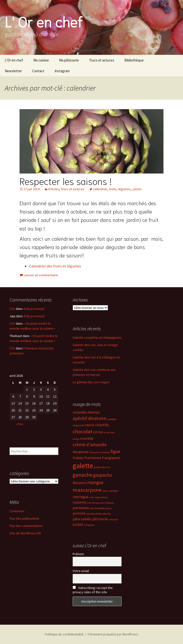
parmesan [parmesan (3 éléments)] (81, 508)
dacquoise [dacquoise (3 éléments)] (81, 452)
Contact (38, 71)
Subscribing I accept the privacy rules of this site (93, 590)
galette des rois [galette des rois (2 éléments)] (102, 467)
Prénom (78, 554)
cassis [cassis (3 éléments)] (90, 425)
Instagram (62, 71)
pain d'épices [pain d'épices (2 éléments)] (107, 503)
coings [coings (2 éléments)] (76, 439)
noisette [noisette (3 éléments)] (79, 502)
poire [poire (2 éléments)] (109, 508)
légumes (124, 189)
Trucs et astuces (102, 60)
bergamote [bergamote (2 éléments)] (78, 425)
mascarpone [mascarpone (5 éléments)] (87, 490)
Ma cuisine (41, 60)
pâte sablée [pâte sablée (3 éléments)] (82, 519)
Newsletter (13, 71)
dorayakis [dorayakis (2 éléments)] (95, 452)
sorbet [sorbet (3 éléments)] (78, 524)
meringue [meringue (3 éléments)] (81, 497)
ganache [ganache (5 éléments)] (83, 475)
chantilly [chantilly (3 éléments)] (102, 425)
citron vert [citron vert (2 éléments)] (109, 432)
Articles (54, 189)
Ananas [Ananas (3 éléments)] (94, 412)
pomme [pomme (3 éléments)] (79, 513)
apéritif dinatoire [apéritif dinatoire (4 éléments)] (89, 418)
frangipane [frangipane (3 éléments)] (111, 458)
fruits (113, 189)
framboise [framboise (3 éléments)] (93, 458)
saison (137, 189)
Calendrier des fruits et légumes (55, 266)
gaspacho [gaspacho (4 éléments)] (103, 475)
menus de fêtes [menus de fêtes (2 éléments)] (110, 491)
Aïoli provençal (34, 309)
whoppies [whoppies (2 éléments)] (89, 525)
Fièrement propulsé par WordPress (113, 634)
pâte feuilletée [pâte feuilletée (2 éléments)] (94, 514)
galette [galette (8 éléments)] (83, 466)
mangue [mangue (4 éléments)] (95, 482)
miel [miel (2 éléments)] (91, 497)
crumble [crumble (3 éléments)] (87, 438)
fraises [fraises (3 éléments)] (78, 458)
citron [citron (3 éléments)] (98, 432)
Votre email (81, 571)
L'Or (12, 309)
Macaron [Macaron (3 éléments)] (80, 483)
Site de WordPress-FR (25, 533)
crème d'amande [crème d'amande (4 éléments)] (90, 445)
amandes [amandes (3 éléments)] (80, 412)
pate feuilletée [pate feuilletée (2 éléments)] (97, 508)
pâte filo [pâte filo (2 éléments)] (107, 514)
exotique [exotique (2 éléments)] (105, 452)
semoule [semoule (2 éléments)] (113, 519)
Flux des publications (24, 518)
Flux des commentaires (26, 526)
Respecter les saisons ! (66, 181)
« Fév (19, 424)
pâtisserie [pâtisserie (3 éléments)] (100, 519)
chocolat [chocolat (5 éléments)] (83, 431)
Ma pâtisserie (69, 60)
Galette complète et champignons (97, 337)
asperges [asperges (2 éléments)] (112, 419)
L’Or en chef (14, 60)
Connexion (17, 511)
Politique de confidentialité (64, 634)
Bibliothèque (134, 60)
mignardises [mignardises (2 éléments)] (101, 497)
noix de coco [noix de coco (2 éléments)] (93, 503)
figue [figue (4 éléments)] (115, 451)
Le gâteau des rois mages (91, 382)
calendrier (100, 189)
